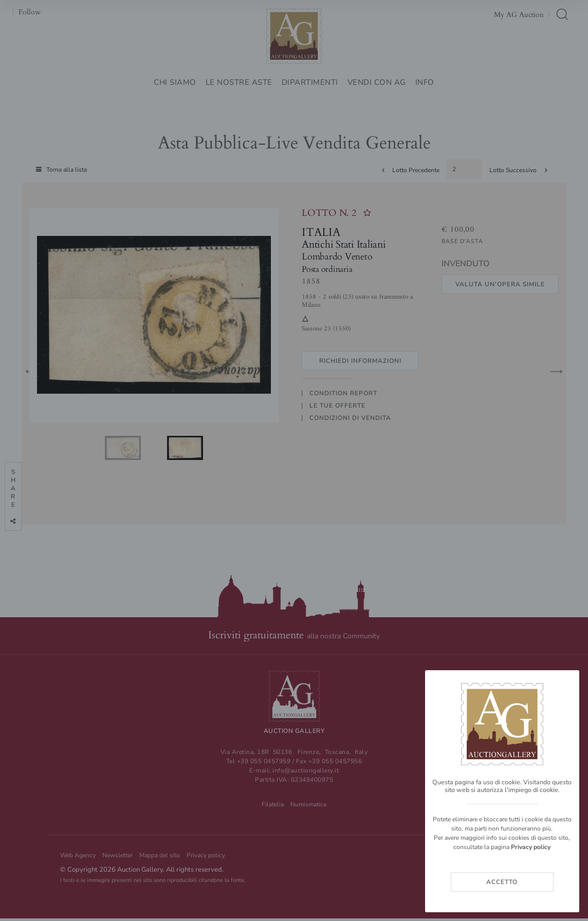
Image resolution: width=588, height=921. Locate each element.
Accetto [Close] (502, 882)
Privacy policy (531, 847)
